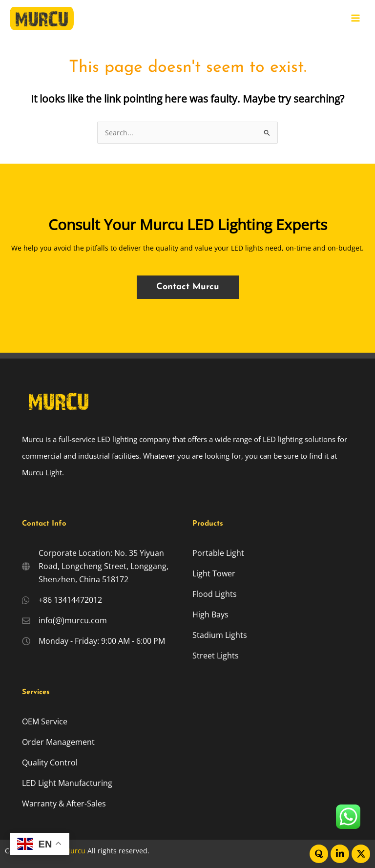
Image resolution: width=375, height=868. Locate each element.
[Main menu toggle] (356, 18)
